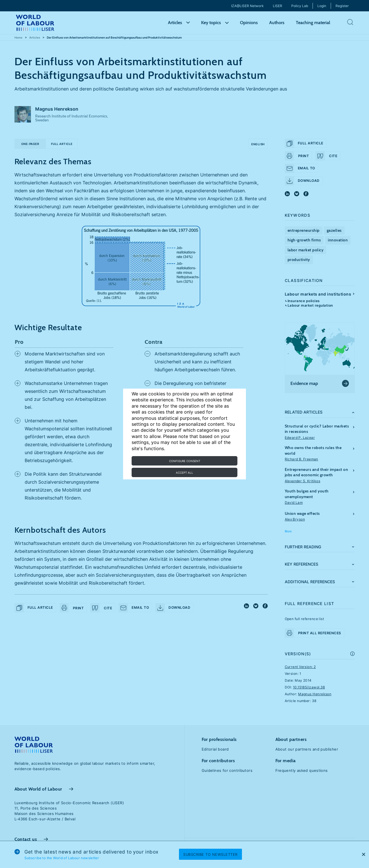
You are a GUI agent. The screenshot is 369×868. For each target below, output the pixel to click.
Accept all (184, 473)
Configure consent (185, 461)
